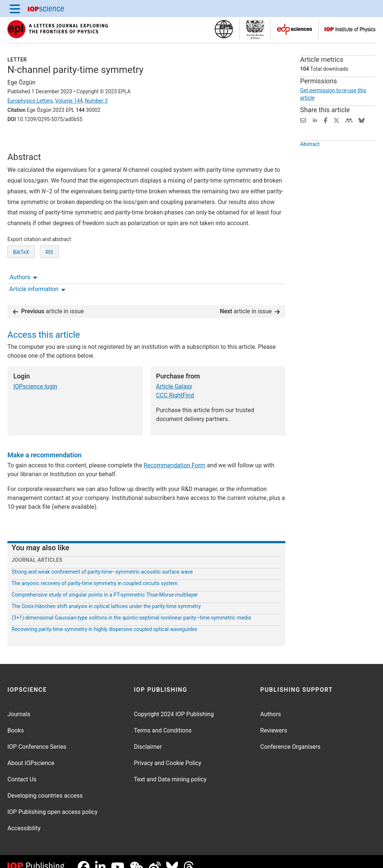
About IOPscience (31, 752)
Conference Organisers (290, 736)
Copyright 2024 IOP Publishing (174, 703)
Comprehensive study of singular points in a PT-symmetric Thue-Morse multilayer (105, 584)
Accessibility (24, 817)
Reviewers (274, 720)
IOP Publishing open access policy (53, 801)
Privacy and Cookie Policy (168, 752)
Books (16, 720)
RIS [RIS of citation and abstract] (49, 274)
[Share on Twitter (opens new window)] (336, 120)
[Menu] (15, 9)
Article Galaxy (174, 375)
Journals (19, 703)
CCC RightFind (175, 384)
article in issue (48, 300)
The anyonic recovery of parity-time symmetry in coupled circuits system (95, 572)
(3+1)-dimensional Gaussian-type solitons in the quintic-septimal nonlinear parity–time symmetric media (131, 607)
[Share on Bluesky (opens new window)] (362, 120)
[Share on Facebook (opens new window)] (326, 120)
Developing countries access (45, 785)
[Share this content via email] (303, 120)
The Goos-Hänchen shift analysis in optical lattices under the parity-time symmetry (106, 595)
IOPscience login (35, 375)
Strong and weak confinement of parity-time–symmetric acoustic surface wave (102, 561)
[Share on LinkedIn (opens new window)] (315, 120)
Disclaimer (148, 736)
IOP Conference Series (37, 736)
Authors (23, 140)
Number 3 (96, 101)
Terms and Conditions (163, 720)
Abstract (310, 156)
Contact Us (22, 769)
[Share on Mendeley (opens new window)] (349, 120)
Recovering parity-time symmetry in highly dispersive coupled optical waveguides (104, 618)
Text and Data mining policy (170, 769)
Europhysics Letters (30, 101)
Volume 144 (69, 101)
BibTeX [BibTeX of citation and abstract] (21, 274)
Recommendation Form (174, 455)
